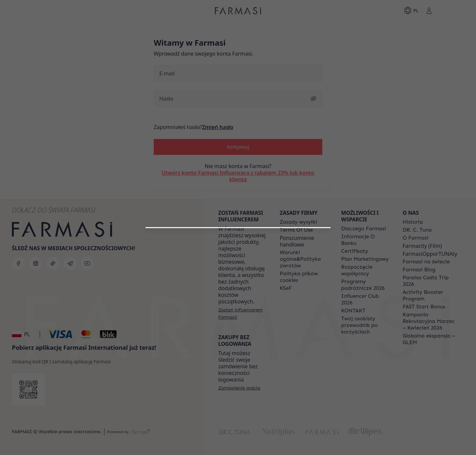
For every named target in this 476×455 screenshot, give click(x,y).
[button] (238, 316)
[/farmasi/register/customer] (238, 334)
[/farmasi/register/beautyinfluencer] (238, 319)
